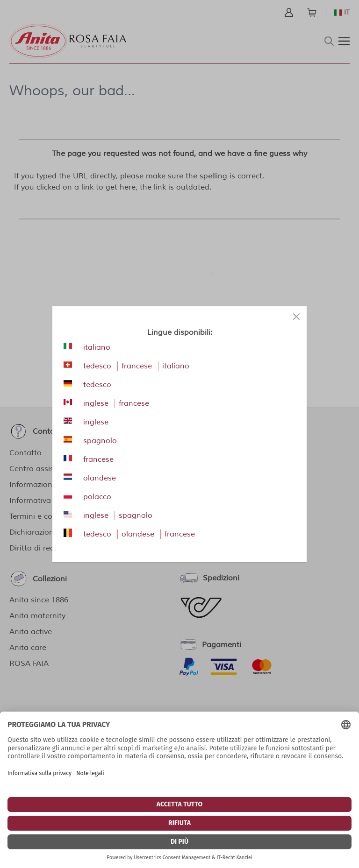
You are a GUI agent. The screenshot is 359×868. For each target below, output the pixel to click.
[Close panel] (296, 317)
